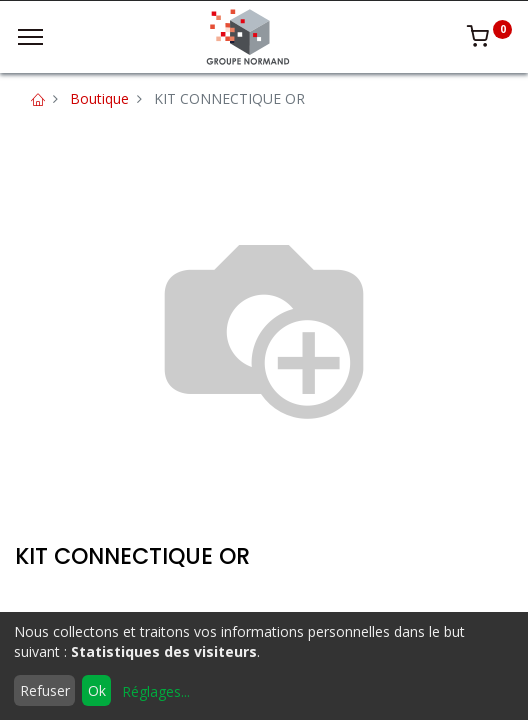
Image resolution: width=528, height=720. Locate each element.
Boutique (99, 98)
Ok (97, 690)
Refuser (45, 690)
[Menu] (30, 37)
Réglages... (156, 691)
